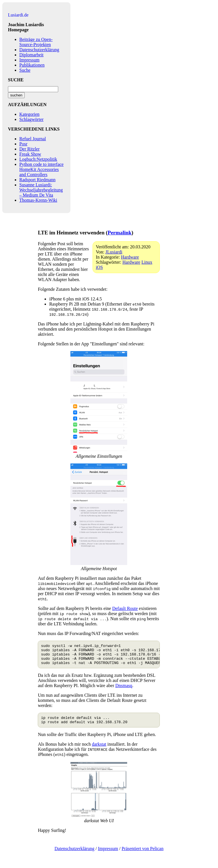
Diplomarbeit (31, 55)
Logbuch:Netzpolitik (38, 159)
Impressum (29, 60)
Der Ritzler (30, 149)
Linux (147, 262)
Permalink (120, 233)
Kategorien (29, 114)
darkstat (99, 750)
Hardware (130, 257)
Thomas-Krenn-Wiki (38, 200)
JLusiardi (114, 252)
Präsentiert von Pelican (142, 854)
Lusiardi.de (18, 15)
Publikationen (32, 65)
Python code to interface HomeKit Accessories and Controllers (41, 169)
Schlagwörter (31, 119)
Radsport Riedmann (37, 180)
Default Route (125, 608)
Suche (25, 70)
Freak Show (30, 154)
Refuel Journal (33, 139)
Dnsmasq (124, 690)
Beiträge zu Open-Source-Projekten (36, 42)
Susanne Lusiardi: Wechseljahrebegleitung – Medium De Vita (41, 190)
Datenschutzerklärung (39, 50)
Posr (23, 144)
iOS (99, 267)
